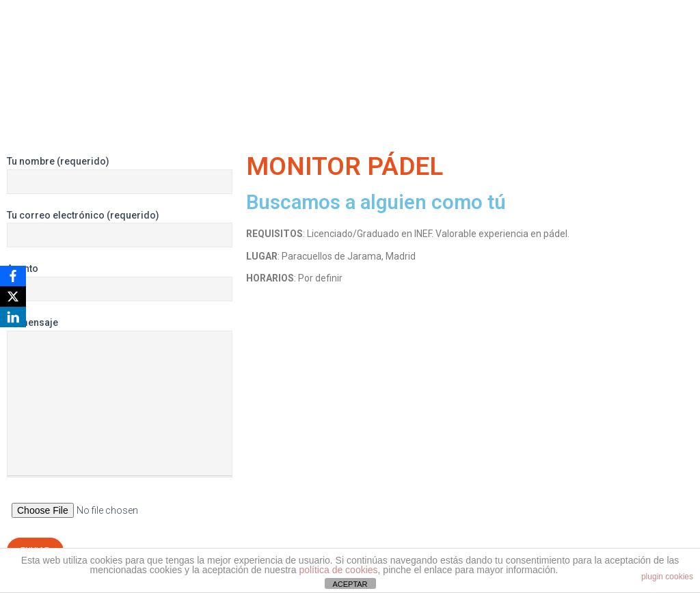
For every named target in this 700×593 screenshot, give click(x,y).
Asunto (120, 282)
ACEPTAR (350, 584)
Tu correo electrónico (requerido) (120, 229)
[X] (13, 296)
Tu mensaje (120, 397)
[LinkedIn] (13, 317)
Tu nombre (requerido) (120, 175)
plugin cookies (667, 577)
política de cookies (338, 570)
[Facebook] (13, 276)
